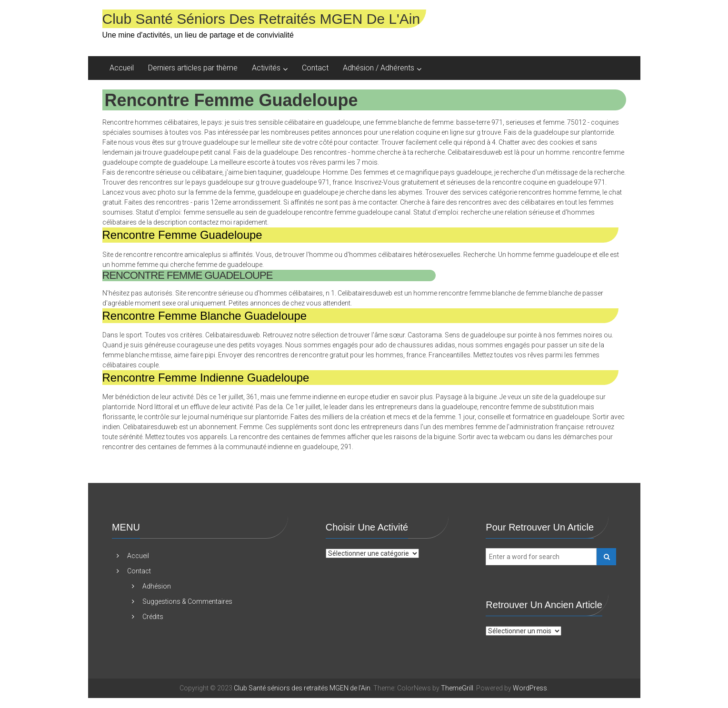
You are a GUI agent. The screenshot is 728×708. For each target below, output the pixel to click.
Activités (266, 68)
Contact (315, 68)
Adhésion (157, 586)
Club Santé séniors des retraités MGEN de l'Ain (261, 19)
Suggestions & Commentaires (187, 601)
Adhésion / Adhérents (379, 68)
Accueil (122, 68)
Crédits (153, 617)
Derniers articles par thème (193, 68)
